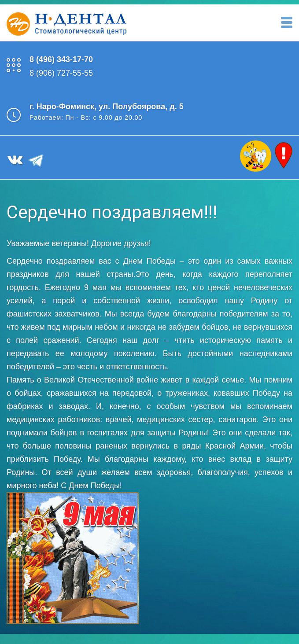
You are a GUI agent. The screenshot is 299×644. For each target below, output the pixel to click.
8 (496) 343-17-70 (61, 59)
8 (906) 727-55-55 (61, 73)
